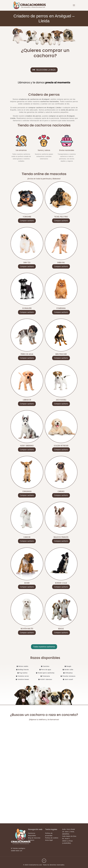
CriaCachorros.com (35, 865)
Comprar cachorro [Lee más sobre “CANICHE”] (27, 541)
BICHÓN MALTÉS (27, 629)
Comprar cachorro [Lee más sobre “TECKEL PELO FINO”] (61, 221)
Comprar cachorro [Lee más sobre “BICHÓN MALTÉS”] (27, 633)
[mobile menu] (74, 5)
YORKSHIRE (27, 217)
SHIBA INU (61, 263)
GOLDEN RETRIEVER (61, 446)
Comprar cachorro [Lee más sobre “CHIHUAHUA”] (27, 495)
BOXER (27, 583)
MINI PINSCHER (61, 354)
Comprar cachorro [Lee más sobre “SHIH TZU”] (27, 266)
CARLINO (61, 491)
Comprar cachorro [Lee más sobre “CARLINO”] (61, 495)
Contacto (31, 840)
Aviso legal (49, 840)
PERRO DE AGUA (27, 354)
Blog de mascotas (34, 838)
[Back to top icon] (44, 861)
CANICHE (27, 537)
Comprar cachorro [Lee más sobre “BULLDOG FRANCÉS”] (61, 541)
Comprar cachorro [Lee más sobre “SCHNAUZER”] (27, 312)
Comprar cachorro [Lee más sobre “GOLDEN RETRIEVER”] (61, 450)
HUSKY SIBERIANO (27, 446)
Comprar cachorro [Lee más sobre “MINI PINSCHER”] (61, 358)
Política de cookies (52, 838)
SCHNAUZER (27, 308)
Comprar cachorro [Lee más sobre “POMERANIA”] (61, 312)
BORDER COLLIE (61, 583)
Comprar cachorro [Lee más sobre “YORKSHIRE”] (27, 221)
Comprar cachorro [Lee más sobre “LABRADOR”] (27, 404)
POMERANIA (61, 308)
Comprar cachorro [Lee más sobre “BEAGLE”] (61, 633)
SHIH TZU (27, 263)
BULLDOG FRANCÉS (61, 537)
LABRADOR (27, 400)
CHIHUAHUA (27, 491)
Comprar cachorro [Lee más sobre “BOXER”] (27, 587)
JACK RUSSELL (61, 400)
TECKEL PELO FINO (61, 217)
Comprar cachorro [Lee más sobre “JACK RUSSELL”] (61, 404)
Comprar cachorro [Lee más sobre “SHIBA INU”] (61, 266)
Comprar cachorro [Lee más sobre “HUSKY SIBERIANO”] (27, 450)
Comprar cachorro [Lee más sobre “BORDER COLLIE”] (61, 587)
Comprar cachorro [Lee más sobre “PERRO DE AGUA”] (27, 358)
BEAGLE (61, 629)
